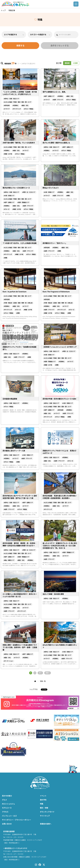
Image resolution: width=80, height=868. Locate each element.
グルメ (4, 800)
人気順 (75, 63)
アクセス (5, 812)
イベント (43, 796)
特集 (42, 804)
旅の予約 (43, 800)
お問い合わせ (7, 824)
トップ (3, 10)
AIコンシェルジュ (8, 804)
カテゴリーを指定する (40, 35)
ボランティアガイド (47, 812)
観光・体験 (44, 808)
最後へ (48, 673)
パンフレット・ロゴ (9, 816)
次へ (40, 673)
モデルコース (7, 808)
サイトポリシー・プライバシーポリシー (17, 820)
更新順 (67, 63)
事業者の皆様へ (46, 824)
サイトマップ (45, 816)
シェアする (34, 689)
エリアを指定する (14, 35)
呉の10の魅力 (7, 796)
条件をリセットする (60, 46)
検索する (20, 46)
